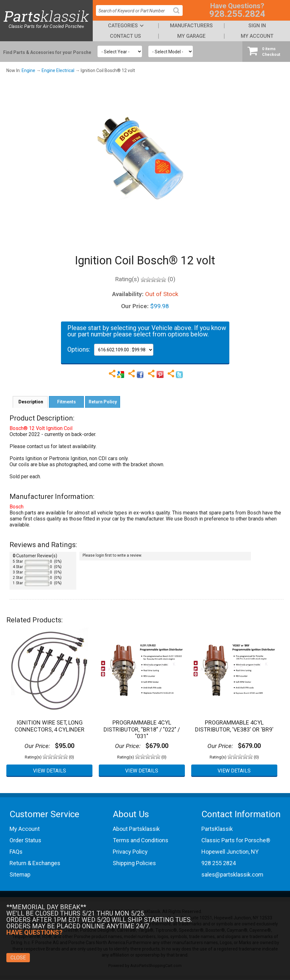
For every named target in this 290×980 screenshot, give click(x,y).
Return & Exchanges (35, 863)
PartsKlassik (217, 829)
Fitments (67, 402)
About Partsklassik (136, 829)
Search (179, 15)
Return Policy (103, 402)
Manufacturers (191, 26)
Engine (28, 70)
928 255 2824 (219, 863)
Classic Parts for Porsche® (236, 840)
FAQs (16, 852)
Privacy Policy (130, 852)
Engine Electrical (58, 70)
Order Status (25, 840)
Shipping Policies (134, 863)
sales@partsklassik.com (232, 874)
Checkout (266, 51)
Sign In (257, 26)
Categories (123, 26)
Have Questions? (34, 932)
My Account (257, 36)
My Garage (191, 36)
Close (18, 958)
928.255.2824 (237, 14)
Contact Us (125, 36)
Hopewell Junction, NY (230, 852)
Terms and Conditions (141, 840)
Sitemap (20, 874)
